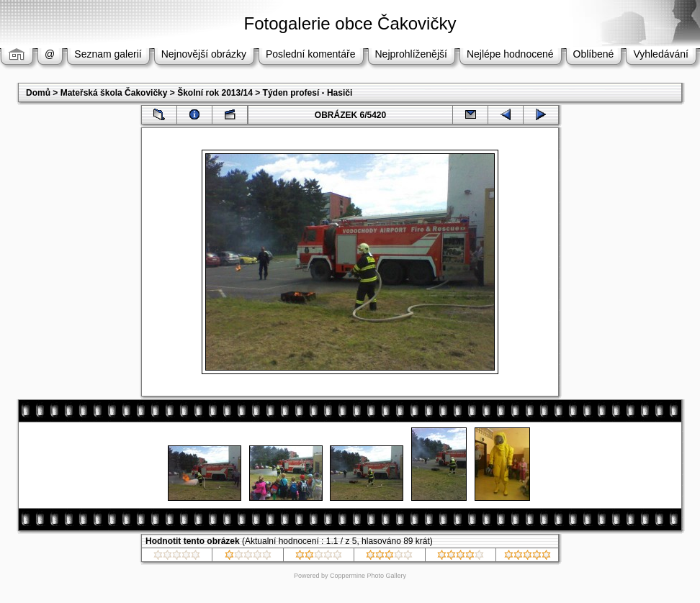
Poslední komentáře (311, 54)
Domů (38, 93)
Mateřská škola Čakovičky (114, 93)
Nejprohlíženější (411, 54)
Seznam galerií (108, 54)
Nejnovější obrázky (204, 54)
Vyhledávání (661, 54)
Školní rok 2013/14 (215, 93)
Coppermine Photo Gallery (368, 576)
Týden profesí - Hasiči (308, 93)
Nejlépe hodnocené (510, 54)
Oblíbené (594, 54)
